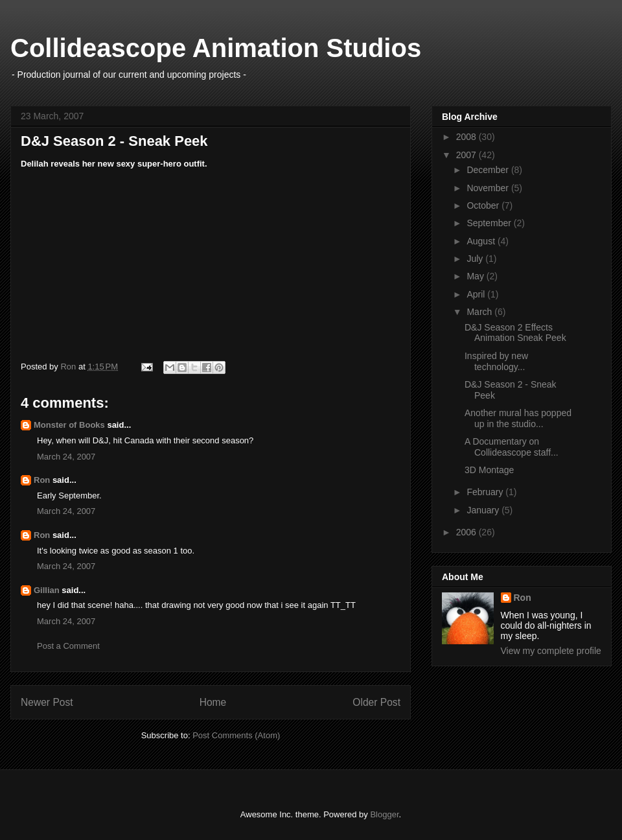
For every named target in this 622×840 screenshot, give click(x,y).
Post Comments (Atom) (236, 735)
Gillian (47, 590)
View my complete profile (551, 651)
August (482, 241)
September (490, 223)
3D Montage (489, 470)
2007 (467, 155)
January (484, 510)
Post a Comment (68, 646)
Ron (42, 480)
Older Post (376, 702)
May (476, 276)
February (486, 492)
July (476, 259)
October (484, 205)
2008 (467, 137)
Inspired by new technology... (496, 361)
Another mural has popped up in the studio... (518, 418)
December (489, 170)
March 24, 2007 (66, 457)
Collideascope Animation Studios (216, 48)
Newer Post (47, 702)
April (477, 294)
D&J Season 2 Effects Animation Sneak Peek (515, 333)
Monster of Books (69, 425)
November (489, 188)
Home (213, 702)
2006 (467, 532)
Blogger (384, 814)
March (480, 312)
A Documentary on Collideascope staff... (512, 447)
